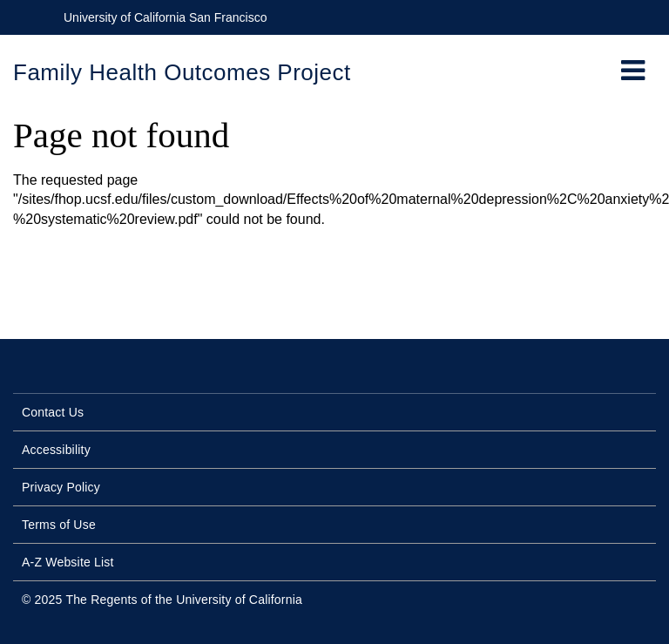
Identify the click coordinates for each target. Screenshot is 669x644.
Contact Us (53, 412)
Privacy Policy (61, 487)
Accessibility (56, 450)
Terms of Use (59, 525)
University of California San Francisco (165, 17)
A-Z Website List (68, 562)
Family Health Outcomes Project (182, 72)
